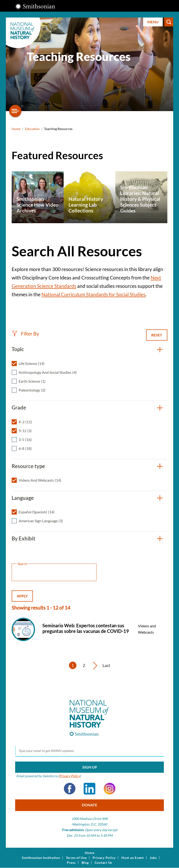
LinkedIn (89, 789)
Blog (85, 863)
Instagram (110, 789)
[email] (89, 751)
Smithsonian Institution (41, 858)
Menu (153, 22)
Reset (157, 335)
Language (23, 498)
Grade (19, 408)
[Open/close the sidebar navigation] (15, 111)
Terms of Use (76, 858)
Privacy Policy (70, 776)
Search (169, 22)
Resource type (28, 466)
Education (32, 129)
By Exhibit (24, 538)
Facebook (70, 789)
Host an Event (133, 858)
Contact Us (103, 863)
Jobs (153, 858)
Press (71, 863)
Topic (18, 349)
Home (16, 129)
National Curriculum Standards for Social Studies (93, 294)
